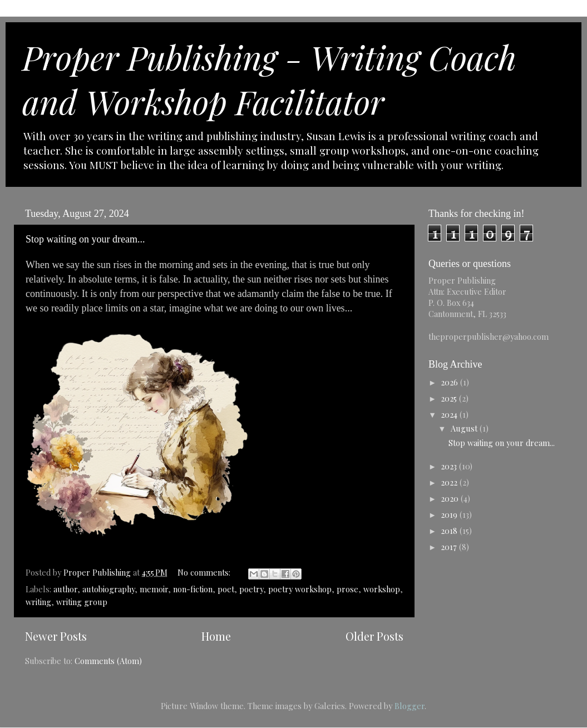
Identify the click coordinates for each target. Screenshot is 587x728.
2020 (451, 498)
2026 (450, 382)
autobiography (108, 589)
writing (38, 602)
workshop (382, 589)
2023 (450, 466)
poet (226, 589)
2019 (450, 514)
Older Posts (374, 636)
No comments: (205, 572)
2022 (450, 482)
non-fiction (193, 589)
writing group (82, 602)
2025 (450, 398)
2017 (450, 547)
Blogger (410, 706)
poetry (251, 589)
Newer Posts (56, 636)
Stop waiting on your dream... (85, 239)
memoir (154, 589)
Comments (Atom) (108, 661)
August (465, 428)
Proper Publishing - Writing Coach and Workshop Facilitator (269, 79)
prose (347, 589)
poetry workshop (300, 589)
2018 (450, 531)
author (65, 589)
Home (216, 636)
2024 (450, 414)
